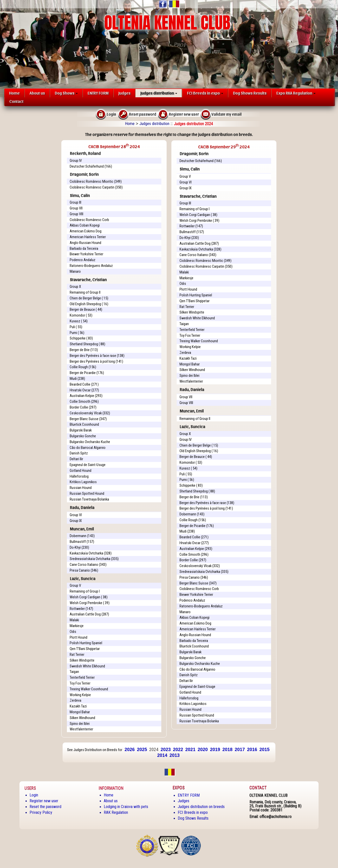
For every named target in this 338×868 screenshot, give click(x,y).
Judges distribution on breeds (201, 807)
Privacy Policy (41, 812)
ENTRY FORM (98, 93)
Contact (16, 101)
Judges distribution (159, 93)
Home (14, 93)
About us (37, 93)
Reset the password (45, 807)
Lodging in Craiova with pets (126, 807)
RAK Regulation (116, 812)
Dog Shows (66, 93)
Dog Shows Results (250, 93)
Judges (124, 93)
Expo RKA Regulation (296, 93)
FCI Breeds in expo (205, 93)
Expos (179, 788)
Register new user (44, 801)
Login (34, 795)
